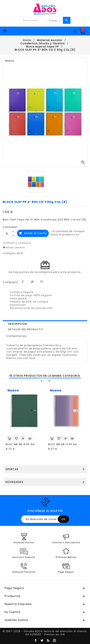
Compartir (23, 282)
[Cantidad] (7, 234)
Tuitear (32, 282)
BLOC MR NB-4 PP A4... (64, 444)
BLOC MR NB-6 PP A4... (21, 444)
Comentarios (16, 336)
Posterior (48, 381)
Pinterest (42, 282)
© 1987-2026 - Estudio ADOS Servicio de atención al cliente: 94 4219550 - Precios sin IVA (45, 633)
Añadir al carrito (33, 233)
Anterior (42, 381)
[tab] (45, 324)
